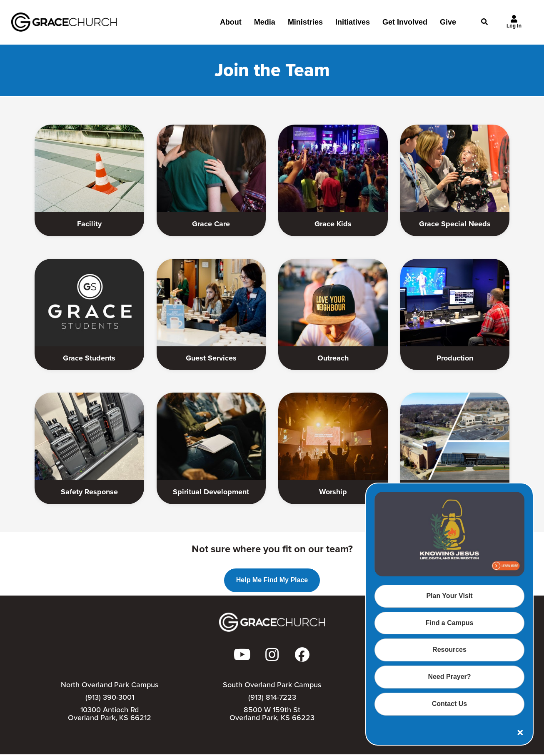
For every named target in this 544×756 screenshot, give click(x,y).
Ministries (305, 25)
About (231, 25)
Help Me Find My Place (272, 581)
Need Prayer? (449, 677)
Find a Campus (450, 623)
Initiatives (353, 25)
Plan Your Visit (449, 596)
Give (448, 25)
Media (265, 25)
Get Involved (405, 25)
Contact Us (449, 704)
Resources (449, 650)
